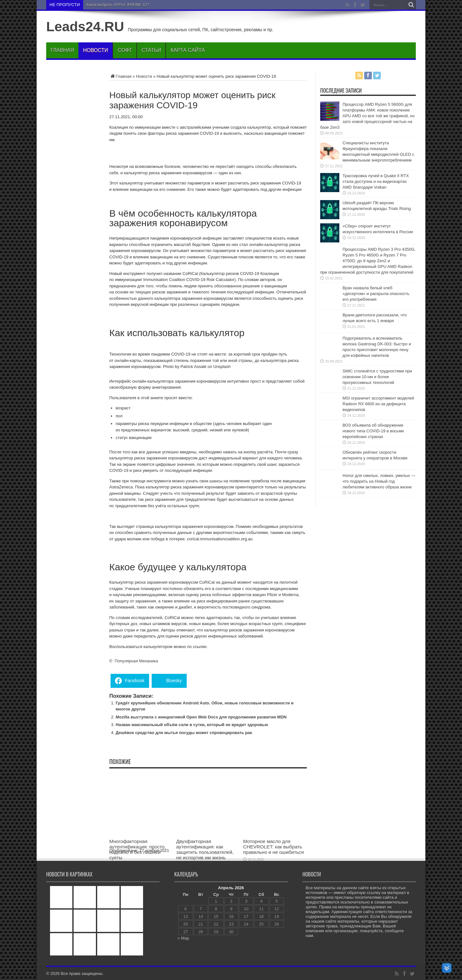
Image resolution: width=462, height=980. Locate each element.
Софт (125, 50)
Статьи (151, 50)
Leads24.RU (85, 26)
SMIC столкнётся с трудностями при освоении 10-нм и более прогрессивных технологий (377, 377)
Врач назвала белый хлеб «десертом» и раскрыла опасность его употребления (376, 294)
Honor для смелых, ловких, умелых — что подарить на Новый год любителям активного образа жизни (379, 481)
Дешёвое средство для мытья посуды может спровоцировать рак (184, 733)
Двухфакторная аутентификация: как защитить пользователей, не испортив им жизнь (205, 849)
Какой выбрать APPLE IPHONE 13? (118, 5)
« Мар (183, 938)
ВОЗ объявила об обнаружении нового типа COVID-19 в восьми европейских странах (373, 431)
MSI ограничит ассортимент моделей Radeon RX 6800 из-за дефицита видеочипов (378, 404)
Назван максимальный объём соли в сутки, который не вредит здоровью (192, 725)
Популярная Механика (136, 661)
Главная (62, 50)
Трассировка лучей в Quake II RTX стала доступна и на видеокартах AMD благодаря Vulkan (376, 181)
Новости (95, 50)
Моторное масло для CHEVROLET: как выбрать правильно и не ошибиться (273, 847)
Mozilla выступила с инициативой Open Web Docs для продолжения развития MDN (201, 717)
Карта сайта (188, 50)
